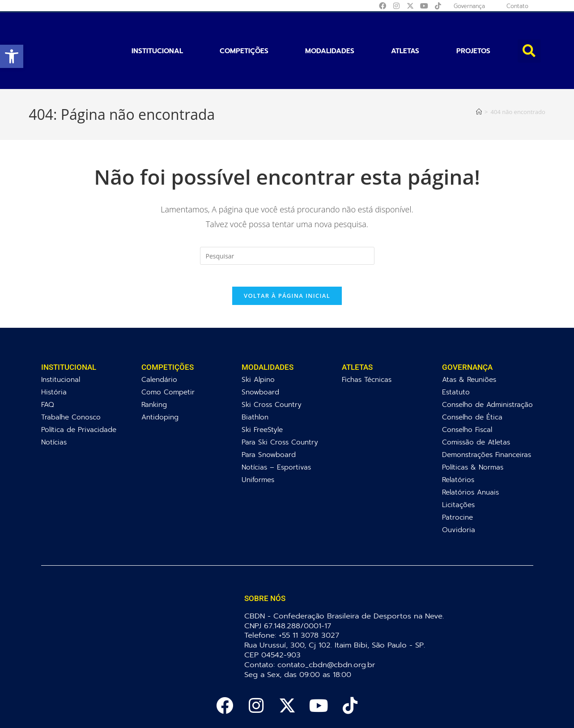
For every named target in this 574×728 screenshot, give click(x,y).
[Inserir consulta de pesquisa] (287, 215)
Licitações (458, 469)
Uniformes (258, 444)
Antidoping (160, 382)
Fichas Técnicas (367, 344)
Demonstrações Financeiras (487, 419)
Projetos (473, 30)
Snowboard (260, 357)
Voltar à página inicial (287, 260)
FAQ (48, 369)
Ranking (154, 369)
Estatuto (456, 357)
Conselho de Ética (472, 382)
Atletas (405, 30)
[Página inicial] (479, 71)
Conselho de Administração (487, 369)
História (54, 357)
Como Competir (168, 357)
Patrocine (457, 482)
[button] (12, 56)
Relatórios (458, 444)
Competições (244, 30)
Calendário (159, 344)
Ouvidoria (459, 494)
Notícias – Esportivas (276, 432)
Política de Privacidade (79, 394)
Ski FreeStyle (262, 394)
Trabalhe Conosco (71, 382)
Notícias (54, 407)
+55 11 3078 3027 (311, 600)
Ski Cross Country (272, 369)
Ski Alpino (258, 344)
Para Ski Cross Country (280, 407)
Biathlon (255, 382)
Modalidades (330, 30)
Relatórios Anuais (470, 457)
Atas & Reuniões (469, 344)
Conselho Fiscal (467, 394)
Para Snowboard (269, 419)
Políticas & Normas (473, 432)
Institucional (157, 30)
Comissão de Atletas (476, 407)
